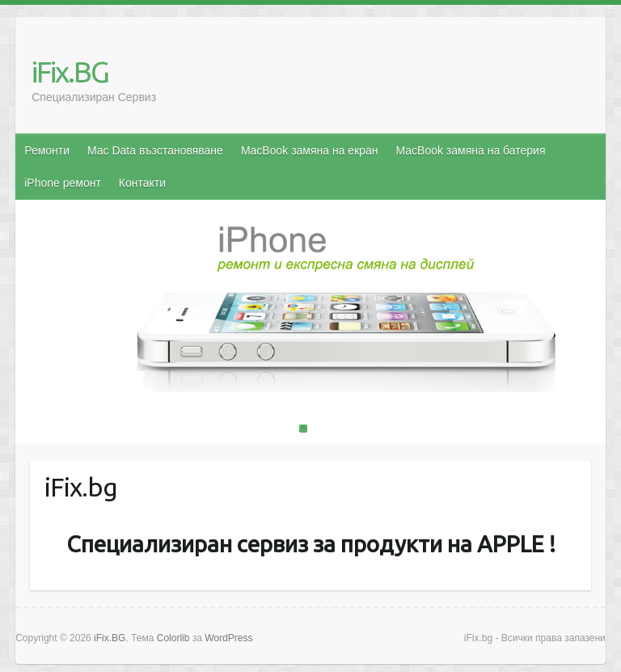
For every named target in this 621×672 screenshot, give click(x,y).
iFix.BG (70, 72)
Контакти (142, 183)
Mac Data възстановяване (155, 150)
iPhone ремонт (63, 183)
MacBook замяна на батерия (471, 150)
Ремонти (47, 150)
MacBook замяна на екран (310, 150)
